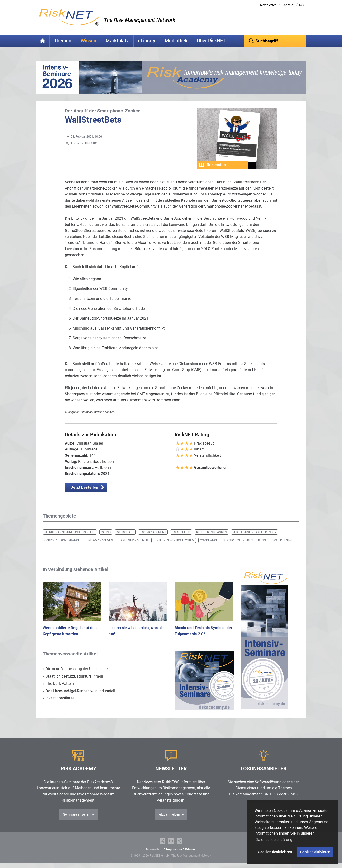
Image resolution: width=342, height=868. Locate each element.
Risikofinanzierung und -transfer (70, 532)
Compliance (209, 540)
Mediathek (176, 41)
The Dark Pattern (58, 684)
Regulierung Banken (211, 532)
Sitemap (191, 849)
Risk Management (153, 532)
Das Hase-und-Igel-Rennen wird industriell (79, 691)
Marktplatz (117, 41)
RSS (302, 5)
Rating (106, 532)
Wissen (88, 41)
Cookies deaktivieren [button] (275, 852)
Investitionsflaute (59, 698)
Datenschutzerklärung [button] (274, 840)
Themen (63, 41)
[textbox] (275, 41)
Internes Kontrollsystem (175, 540)
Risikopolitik (181, 532)
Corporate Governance (62, 540)
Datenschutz (154, 849)
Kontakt (288, 5)
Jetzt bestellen (85, 487)
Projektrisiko (282, 540)
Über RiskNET (211, 41)
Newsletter (268, 5)
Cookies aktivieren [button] (315, 852)
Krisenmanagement (135, 540)
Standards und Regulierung (245, 540)
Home (43, 41)
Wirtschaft (125, 532)
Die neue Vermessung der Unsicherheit (76, 669)
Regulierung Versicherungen (254, 532)
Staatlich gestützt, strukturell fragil (73, 676)
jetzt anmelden (169, 814)
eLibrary (147, 41)
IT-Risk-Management (100, 540)
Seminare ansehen (77, 814)
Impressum (174, 849)
